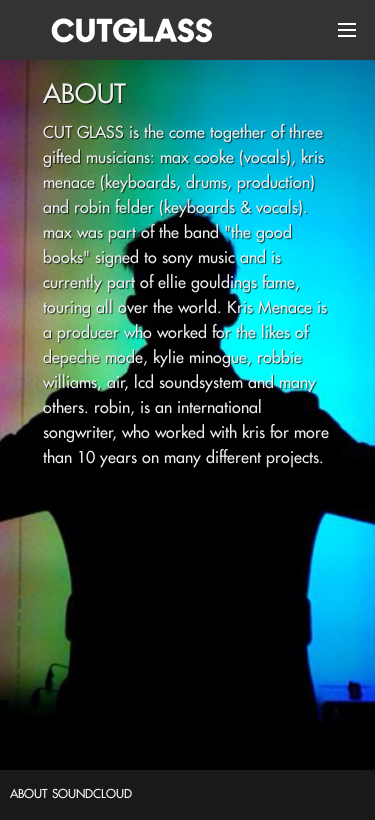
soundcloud (92, 793)
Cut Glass (125, 30)
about (28, 793)
